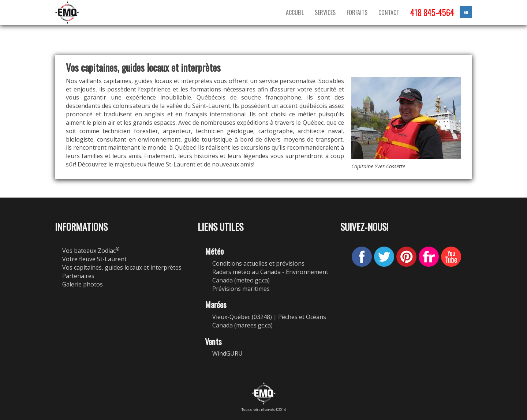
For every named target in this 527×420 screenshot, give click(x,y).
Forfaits (357, 12)
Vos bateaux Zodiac (91, 251)
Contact (389, 12)
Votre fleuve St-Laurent (94, 259)
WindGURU (227, 353)
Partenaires (78, 276)
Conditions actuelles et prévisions (258, 263)
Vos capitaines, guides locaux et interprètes (122, 267)
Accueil (295, 12)
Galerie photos (83, 284)
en (466, 12)
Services (325, 12)
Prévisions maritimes (241, 289)
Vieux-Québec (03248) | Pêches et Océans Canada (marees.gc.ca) (269, 321)
